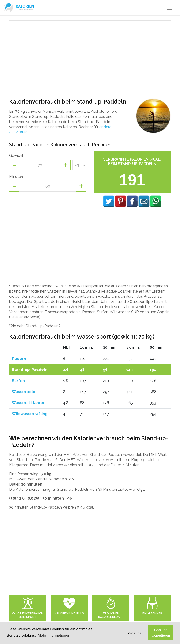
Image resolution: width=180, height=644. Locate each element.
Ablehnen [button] (136, 633)
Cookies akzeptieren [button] (161, 633)
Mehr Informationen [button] (54, 635)
